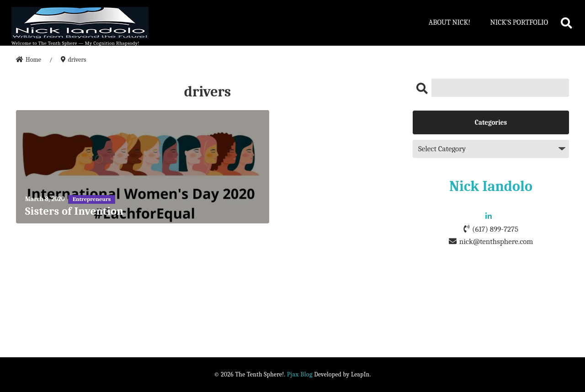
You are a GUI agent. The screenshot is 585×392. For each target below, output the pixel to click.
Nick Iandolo (491, 186)
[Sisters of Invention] (143, 167)
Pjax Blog (300, 374)
